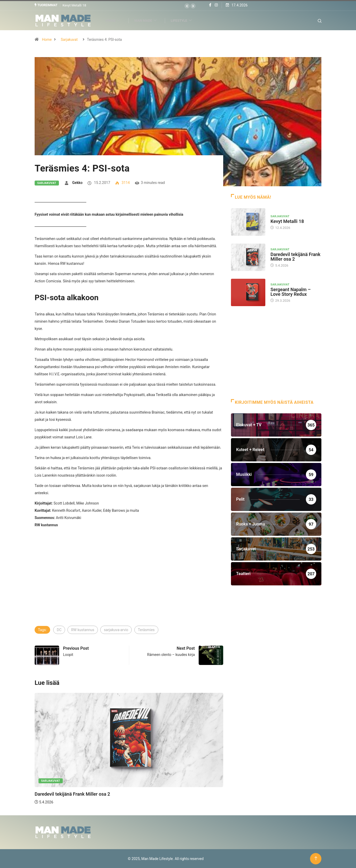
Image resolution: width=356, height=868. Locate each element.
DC (59, 630)
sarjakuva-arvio (116, 630)
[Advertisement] (129, 586)
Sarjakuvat (69, 39)
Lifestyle (184, 20)
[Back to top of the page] (316, 858)
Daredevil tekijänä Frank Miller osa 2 (72, 794)
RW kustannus (83, 630)
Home (47, 39)
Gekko (78, 182)
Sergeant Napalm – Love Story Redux (291, 292)
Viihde (116, 20)
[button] (187, 6)
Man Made (148, 20)
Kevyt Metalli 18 (74, 5)
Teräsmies (146, 630)
